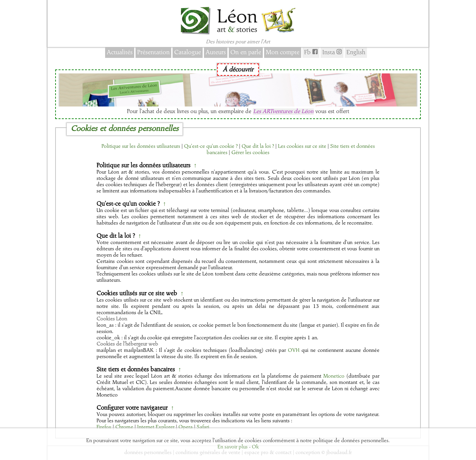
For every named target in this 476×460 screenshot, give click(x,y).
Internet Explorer (156, 427)
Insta (332, 52)
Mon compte (283, 52)
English (356, 52)
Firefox (104, 427)
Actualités (120, 52)
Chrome (124, 427)
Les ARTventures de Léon (283, 112)
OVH (294, 351)
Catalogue (188, 52)
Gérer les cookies (250, 153)
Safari (203, 427)
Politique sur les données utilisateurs (141, 146)
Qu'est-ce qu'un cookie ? (211, 146)
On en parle (246, 52)
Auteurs (216, 52)
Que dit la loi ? (258, 146)
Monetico (334, 376)
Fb (311, 52)
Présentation (153, 52)
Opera (186, 427)
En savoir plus (233, 447)
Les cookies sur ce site (302, 146)
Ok (255, 447)
